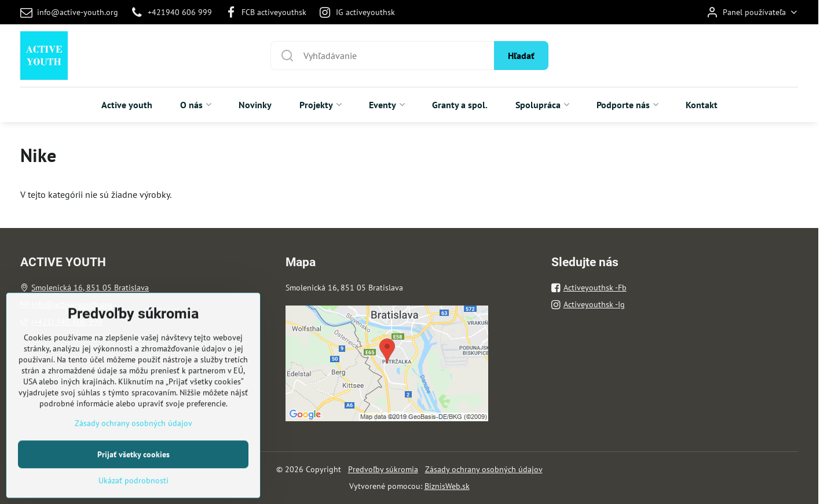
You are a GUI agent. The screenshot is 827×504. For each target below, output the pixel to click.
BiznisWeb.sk (447, 486)
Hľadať (521, 56)
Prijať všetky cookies (133, 490)
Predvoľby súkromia (383, 469)
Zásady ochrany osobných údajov (484, 469)
